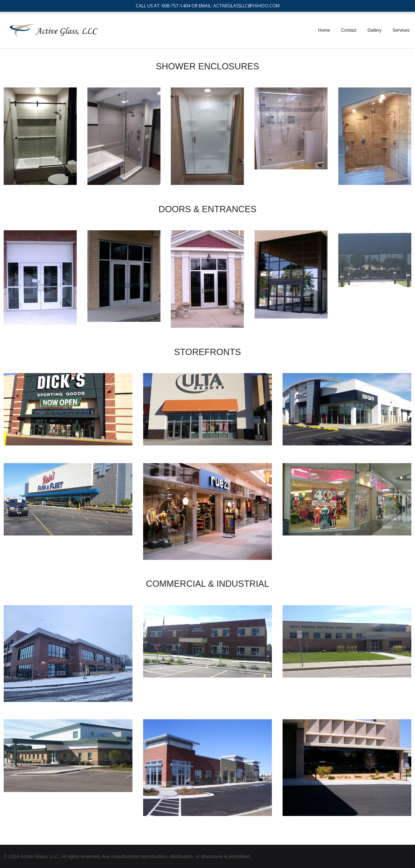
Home (324, 30)
